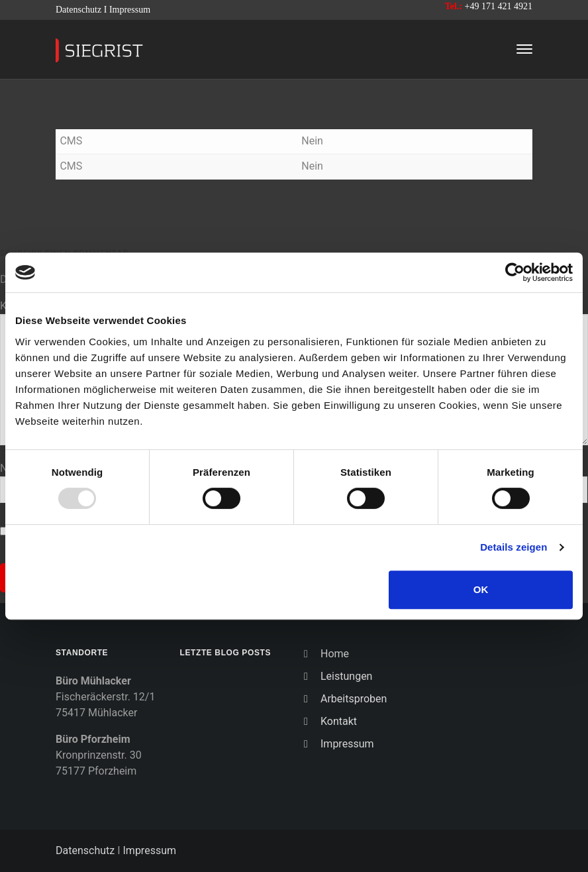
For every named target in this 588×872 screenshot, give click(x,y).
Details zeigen (514, 547)
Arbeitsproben (354, 699)
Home (335, 654)
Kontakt (339, 721)
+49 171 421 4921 (499, 6)
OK (481, 589)
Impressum (130, 10)
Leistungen (346, 676)
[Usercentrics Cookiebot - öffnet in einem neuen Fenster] (515, 272)
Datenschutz (78, 10)
